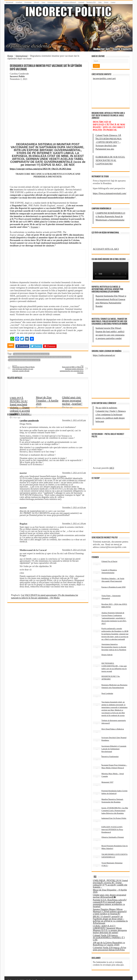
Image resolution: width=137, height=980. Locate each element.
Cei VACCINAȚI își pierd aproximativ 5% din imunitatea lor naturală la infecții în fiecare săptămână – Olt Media (45, 596)
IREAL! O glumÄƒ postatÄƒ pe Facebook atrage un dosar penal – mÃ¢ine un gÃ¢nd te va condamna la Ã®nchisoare (110, 915)
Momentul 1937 (107, 778)
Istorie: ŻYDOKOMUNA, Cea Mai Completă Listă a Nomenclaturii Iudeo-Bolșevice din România (115, 806)
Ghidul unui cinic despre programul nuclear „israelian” (72, 412)
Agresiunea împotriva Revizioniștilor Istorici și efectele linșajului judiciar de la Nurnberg (114, 643)
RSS (95, 872)
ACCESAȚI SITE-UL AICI (106, 249)
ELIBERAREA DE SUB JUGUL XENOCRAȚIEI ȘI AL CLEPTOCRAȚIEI (110, 160)
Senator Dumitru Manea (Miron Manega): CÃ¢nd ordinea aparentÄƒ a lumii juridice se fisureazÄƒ (110, 907)
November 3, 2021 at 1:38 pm (74, 523)
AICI (112, 478)
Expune (34, 227)
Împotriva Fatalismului (110, 752)
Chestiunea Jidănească (69, 2)
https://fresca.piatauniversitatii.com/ (110, 193)
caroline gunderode (29, 420)
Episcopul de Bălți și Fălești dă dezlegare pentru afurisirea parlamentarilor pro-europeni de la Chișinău (71, 369)
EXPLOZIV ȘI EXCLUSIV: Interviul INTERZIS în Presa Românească (112, 825)
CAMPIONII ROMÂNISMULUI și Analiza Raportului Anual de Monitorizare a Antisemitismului (110, 217)
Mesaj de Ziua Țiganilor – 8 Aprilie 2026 (47, 412)
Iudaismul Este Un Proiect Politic (114, 814)
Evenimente (28, 2)
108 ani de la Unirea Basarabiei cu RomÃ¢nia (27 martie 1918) (109, 939)
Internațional (9, 2)
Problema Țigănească (54, 2)
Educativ (37, 2)
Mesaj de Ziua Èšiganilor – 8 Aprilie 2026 (110, 887)
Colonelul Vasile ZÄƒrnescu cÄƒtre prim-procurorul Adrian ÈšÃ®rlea (109, 944)
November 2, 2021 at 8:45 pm (74, 420)
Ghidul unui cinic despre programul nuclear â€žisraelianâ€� (109, 892)
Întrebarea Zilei (91, 2)
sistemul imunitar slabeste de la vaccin (24, 360)
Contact (113, 2)
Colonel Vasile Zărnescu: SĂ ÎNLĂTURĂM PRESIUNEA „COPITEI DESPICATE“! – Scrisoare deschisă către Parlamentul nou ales (109, 142)
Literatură (81, 2)
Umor (43, 2)
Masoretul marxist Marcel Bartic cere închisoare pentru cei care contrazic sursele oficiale (25, 368)
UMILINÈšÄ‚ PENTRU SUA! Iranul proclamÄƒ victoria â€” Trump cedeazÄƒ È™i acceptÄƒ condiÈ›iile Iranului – (110, 879)
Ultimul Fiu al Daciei (109, 557)
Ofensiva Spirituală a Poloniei (113, 833)
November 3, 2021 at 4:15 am (74, 473)
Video (100, 2)
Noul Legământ (107, 689)
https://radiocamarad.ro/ (104, 355)
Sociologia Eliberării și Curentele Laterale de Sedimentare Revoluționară (114, 744)
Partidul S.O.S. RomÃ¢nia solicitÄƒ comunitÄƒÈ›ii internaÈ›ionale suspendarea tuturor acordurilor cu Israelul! (110, 899)
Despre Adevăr (107, 650)
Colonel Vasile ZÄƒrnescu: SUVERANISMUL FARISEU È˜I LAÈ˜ (109, 933)
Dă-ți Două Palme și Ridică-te (113, 725)
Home (10, 56)
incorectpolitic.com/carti (104, 78)
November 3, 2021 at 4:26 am (74, 507)
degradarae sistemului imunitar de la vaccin (31, 354)
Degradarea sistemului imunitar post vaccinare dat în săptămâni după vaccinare (40, 357)
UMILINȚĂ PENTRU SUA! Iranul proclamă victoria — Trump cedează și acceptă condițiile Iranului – (21, 416)
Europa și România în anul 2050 (113, 583)
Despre (106, 2)
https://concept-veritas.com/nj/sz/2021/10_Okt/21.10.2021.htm (40, 169)
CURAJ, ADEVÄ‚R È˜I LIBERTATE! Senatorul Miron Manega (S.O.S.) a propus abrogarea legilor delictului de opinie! (110, 925)
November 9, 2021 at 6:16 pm (74, 550)
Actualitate (19, 2)
